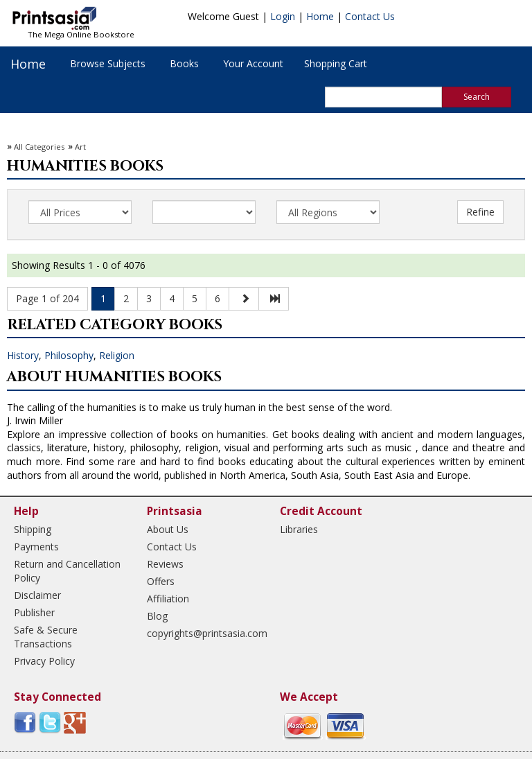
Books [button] (184, 63)
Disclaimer (37, 595)
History (23, 355)
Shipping (33, 529)
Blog (157, 616)
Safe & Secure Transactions (46, 637)
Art (80, 147)
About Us (168, 529)
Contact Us (370, 16)
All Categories (39, 147)
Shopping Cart (336, 63)
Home (320, 16)
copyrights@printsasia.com (201, 633)
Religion (117, 355)
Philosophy (69, 355)
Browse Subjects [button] (108, 63)
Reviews (165, 564)
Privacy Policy (44, 661)
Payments (36, 547)
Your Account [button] (253, 63)
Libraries (299, 529)
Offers (161, 581)
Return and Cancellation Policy (67, 571)
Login (283, 16)
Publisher (34, 612)
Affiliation (168, 599)
